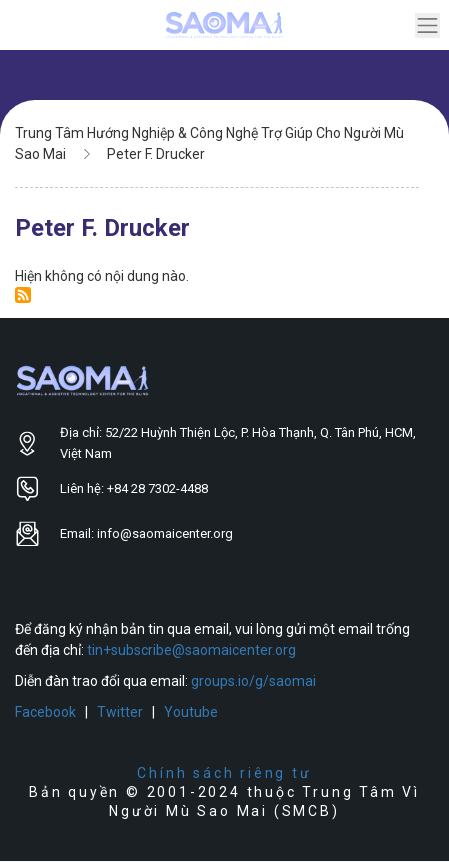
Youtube (191, 712)
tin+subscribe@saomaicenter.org (191, 650)
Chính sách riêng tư (224, 773)
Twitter (120, 712)
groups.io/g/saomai (253, 681)
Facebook (45, 712)
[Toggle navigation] (427, 25)
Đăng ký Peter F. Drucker (23, 295)
